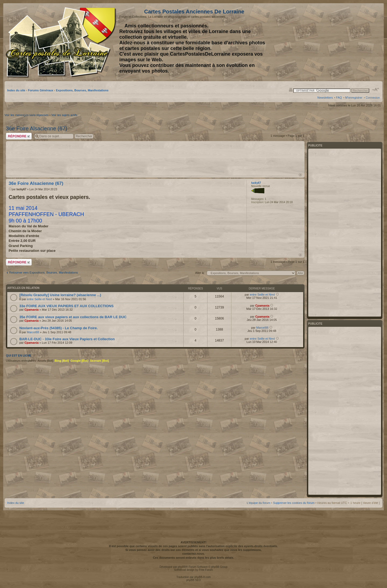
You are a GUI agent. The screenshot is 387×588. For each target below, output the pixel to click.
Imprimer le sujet (291, 89)
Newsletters (325, 98)
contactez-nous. (193, 554)
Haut (300, 175)
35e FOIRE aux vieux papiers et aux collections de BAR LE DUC (73, 317)
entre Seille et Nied (39, 299)
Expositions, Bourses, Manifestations (82, 90)
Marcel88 (33, 332)
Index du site (16, 90)
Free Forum (206, 570)
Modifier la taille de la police (376, 89)
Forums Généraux (41, 90)
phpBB (182, 567)
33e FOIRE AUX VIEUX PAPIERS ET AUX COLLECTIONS (67, 306)
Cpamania (32, 310)
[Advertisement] (337, 42)
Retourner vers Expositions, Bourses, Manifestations (44, 273)
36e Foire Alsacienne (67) (37, 128)
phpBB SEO (193, 580)
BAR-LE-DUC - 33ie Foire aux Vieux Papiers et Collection (67, 339)
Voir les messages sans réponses (27, 115)
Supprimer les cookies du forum (294, 503)
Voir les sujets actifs (64, 115)
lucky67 (21, 189)
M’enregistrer (354, 98)
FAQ (339, 98)
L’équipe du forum (258, 503)
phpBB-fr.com (203, 577)
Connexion (373, 98)
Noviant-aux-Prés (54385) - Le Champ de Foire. (59, 328)
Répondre (19, 136)
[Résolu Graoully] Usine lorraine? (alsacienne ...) (60, 295)
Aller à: (200, 273)
